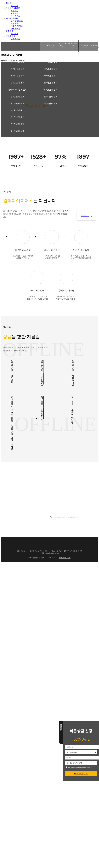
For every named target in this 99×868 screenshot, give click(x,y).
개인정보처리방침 (65, 558)
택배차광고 (15, 16)
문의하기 (73, 526)
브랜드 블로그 (17, 21)
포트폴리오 (11, 36)
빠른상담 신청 (81, 774)
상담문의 (10, 31)
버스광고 (14, 11)
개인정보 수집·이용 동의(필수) (77, 767)
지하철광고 (15, 13)
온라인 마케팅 (12, 18)
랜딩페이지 (15, 23)
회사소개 (10, 3)
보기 (90, 767)
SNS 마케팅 (16, 29)
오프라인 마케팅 (13, 8)
